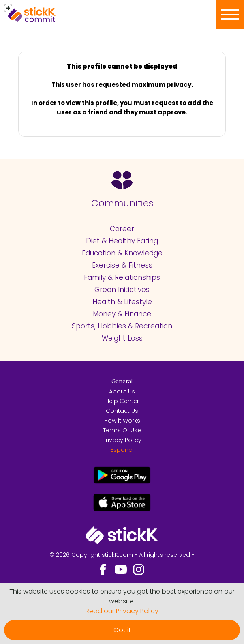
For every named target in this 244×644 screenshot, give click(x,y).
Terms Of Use (122, 430)
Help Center (122, 401)
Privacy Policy (122, 440)
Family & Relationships (122, 277)
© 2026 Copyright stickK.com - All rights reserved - (122, 555)
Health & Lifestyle (122, 302)
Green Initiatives (122, 290)
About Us (122, 391)
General (122, 382)
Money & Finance (122, 314)
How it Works (122, 421)
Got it (122, 630)
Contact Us (122, 411)
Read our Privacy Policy (122, 611)
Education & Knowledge (122, 253)
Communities (122, 203)
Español (122, 450)
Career (122, 229)
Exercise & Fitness (122, 265)
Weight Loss (122, 338)
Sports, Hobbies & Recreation (122, 326)
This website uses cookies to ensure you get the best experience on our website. (122, 596)
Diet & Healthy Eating (122, 241)
